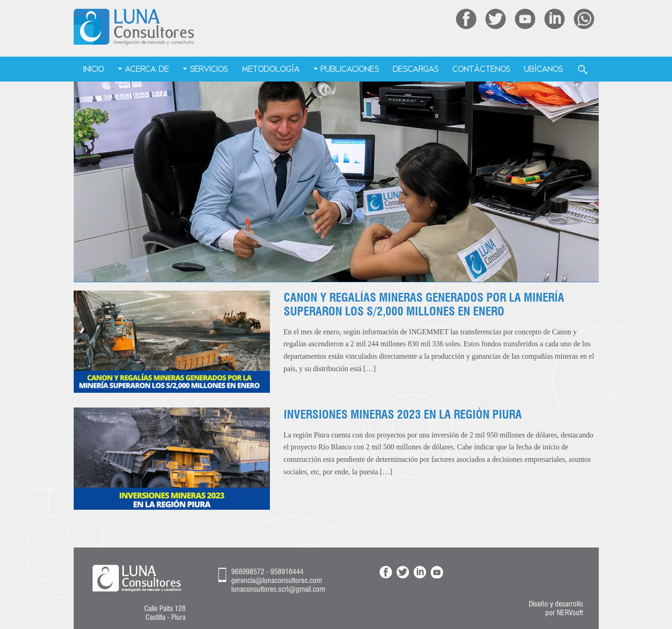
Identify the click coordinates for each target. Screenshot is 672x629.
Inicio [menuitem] (94, 69)
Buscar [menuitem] (583, 70)
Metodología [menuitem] (271, 69)
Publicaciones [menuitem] (350, 69)
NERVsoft (570, 613)
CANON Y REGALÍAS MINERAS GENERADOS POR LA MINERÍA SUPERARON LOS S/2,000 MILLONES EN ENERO (424, 304)
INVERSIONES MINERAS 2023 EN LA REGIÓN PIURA (403, 414)
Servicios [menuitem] (209, 69)
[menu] (336, 70)
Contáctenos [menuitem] (481, 69)
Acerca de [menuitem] (147, 69)
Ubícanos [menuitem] (543, 69)
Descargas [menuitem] (416, 69)
